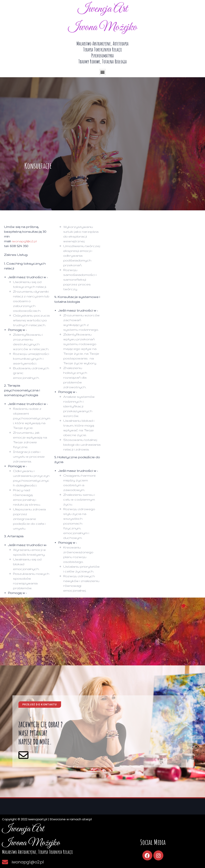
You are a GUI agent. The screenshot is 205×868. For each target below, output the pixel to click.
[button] (103, 72)
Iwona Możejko (102, 27)
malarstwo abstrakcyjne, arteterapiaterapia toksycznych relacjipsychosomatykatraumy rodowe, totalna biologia (102, 53)
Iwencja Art (103, 9)
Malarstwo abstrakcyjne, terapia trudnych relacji (37, 852)
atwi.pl (87, 819)
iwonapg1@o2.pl (24, 241)
